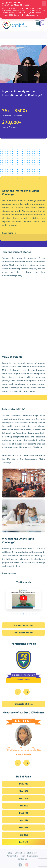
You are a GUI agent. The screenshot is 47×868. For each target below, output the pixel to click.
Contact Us (22, 860)
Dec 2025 (24, 841)
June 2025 (23, 834)
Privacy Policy (12, 857)
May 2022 (23, 790)
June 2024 (23, 819)
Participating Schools (23, 703)
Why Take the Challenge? (26, 854)
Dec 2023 (24, 812)
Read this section (9, 455)
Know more (10, 233)
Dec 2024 (24, 826)
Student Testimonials (23, 624)
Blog (10, 854)
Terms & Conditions (30, 857)
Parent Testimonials (24, 631)
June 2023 (23, 804)
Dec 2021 (24, 783)
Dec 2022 (24, 797)
